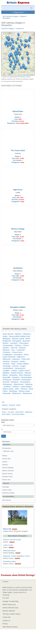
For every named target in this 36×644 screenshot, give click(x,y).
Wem (17, 389)
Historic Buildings (8, 468)
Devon (4, 412)
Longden (6, 370)
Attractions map (8, 451)
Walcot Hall (7, 529)
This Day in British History (11, 614)
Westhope (13, 391)
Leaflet (19, 75)
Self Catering (7, 500)
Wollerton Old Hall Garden (12, 540)
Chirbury (18, 345)
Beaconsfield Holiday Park (20, 336)
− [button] (4, 37)
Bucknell (26, 341)
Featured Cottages (8, 29)
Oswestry (16, 377)
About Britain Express (10, 627)
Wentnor (24, 389)
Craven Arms (17, 352)
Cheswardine (8, 345)
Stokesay (29, 384)
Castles (5, 462)
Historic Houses (7, 474)
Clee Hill (14, 348)
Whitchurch (17, 393)
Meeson (28, 373)
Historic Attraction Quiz (10, 608)
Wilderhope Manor (9, 551)
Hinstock (6, 364)
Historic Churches (8, 471)
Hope (13, 364)
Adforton (18, 334)
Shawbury (15, 382)
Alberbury (27, 334)
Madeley (6, 373)
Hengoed (15, 361)
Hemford (6, 361)
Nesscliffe (7, 377)
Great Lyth (25, 359)
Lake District (19, 412)
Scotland (12, 405)
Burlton (6, 343)
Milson (5, 375)
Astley (5, 336)
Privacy (5, 624)
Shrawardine (25, 382)
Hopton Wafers (23, 364)
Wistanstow (27, 393)
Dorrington (18, 354)
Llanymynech (20, 368)
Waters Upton (8, 389)
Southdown (18, 268)
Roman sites (6, 480)
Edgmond (21, 357)
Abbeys (5, 456)
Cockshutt (20, 350)
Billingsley (7, 339)
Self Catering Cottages (10, 16)
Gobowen (16, 359)
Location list (20, 29)
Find (3, 422)
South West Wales (18, 414)
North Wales (6, 414)
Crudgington (8, 354)
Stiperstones (19, 384)
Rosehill (6, 382)
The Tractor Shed (18, 150)
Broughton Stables (18, 307)
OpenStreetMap (26, 75)
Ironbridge (7, 366)
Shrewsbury (7, 384)
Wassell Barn (18, 111)
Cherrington (24, 343)
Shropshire (6, 442)
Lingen (23, 366)
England (23, 16)
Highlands (29, 412)
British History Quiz (9, 605)
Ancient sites (6, 459)
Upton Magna (26, 387)
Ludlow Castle (7, 490)
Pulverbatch (26, 380)
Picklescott (7, 380)
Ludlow (14, 370)
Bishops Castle (18, 339)
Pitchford (16, 380)
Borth (28, 339)
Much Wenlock (25, 375)
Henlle (22, 361)
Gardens (5, 465)
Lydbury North (24, 370)
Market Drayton (17, 373)
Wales (18, 405)
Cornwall (11, 412)
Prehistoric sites (7, 477)
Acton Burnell (8, 334)
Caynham (14, 343)
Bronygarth (17, 341)
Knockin (16, 366)
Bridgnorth (7, 341)
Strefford (7, 387)
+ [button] (4, 34)
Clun (13, 350)
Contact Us (6, 621)
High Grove (18, 190)
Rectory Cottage (18, 229)
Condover (7, 352)
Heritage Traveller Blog (10, 601)
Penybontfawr (26, 377)
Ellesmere (7, 359)
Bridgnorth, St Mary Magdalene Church (16, 556)
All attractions (7, 448)
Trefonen (16, 387)
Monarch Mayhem (9, 611)
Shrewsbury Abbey (8, 493)
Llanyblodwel (8, 368)
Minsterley (13, 375)
